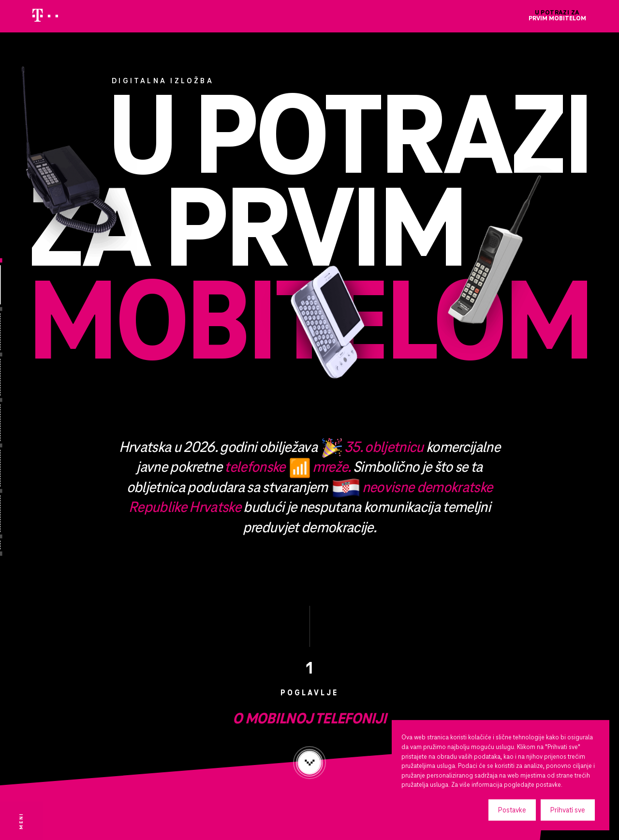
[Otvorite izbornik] (22, 821)
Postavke (512, 810)
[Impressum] (20, 554)
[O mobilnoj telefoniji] (20, 309)
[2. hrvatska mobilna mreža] (20, 491)
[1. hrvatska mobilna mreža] (20, 445)
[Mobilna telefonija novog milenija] (20, 536)
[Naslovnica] (20, 261)
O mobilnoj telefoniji (309, 742)
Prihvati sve (568, 810)
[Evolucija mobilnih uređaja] (20, 400)
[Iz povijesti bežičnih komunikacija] (20, 354)
